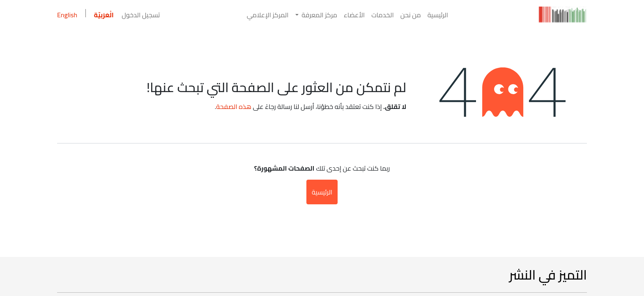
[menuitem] (438, 15)
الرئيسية (322, 192)
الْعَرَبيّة (104, 15)
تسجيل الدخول (141, 15)
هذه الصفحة (234, 106)
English (67, 15)
